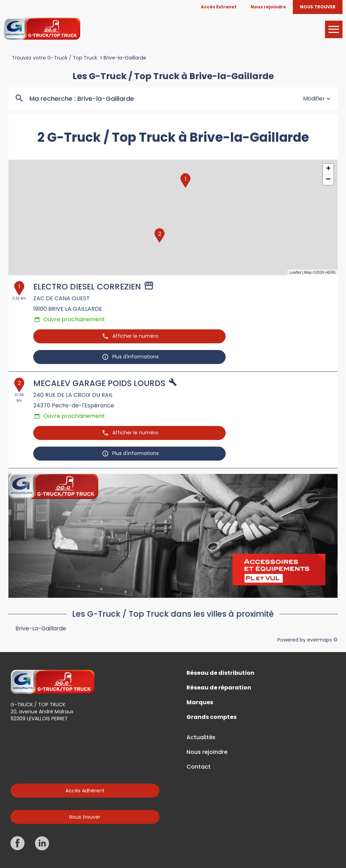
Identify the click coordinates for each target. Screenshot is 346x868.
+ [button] (328, 169)
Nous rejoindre (207, 752)
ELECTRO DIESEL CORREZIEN (87, 287)
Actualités (201, 737)
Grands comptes (211, 717)
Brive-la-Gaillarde (125, 58)
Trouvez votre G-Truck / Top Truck (55, 58)
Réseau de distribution (220, 673)
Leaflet (295, 272)
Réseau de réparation (219, 688)
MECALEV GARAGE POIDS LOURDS (99, 383)
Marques (200, 702)
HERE (330, 272)
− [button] (328, 180)
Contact (199, 767)
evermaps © (322, 640)
